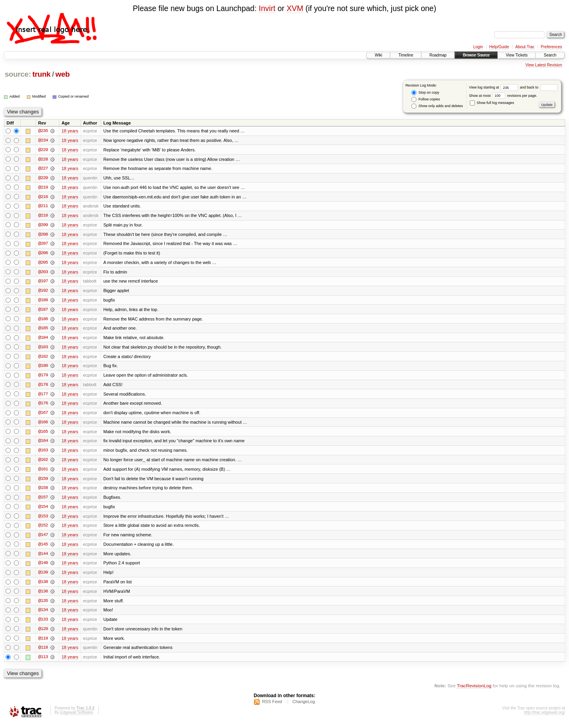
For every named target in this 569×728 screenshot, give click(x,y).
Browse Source (476, 55)
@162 (43, 463)
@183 (43, 349)
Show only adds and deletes (437, 106)
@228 (43, 159)
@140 (43, 567)
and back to (539, 87)
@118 (43, 653)
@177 (43, 396)
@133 (43, 624)
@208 (43, 235)
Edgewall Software (76, 718)
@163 (43, 453)
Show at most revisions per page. (503, 96)
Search (550, 55)
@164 (43, 444)
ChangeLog (304, 707)
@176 (43, 406)
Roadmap (438, 55)
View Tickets (517, 55)
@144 (43, 558)
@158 (43, 491)
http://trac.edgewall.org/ (545, 718)
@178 (43, 387)
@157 (43, 501)
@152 (43, 529)
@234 (43, 140)
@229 (43, 150)
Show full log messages (492, 103)
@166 (43, 425)
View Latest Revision (544, 65)
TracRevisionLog (474, 691)
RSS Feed (272, 707)
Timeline (406, 55)
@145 (43, 548)
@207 (43, 245)
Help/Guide (499, 47)
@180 (43, 368)
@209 (43, 226)
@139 (43, 577)
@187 (43, 311)
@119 (43, 643)
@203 (43, 273)
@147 (43, 539)
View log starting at (495, 87)
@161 (43, 472)
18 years (70, 131)
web (62, 74)
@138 (43, 586)
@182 (43, 358)
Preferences (552, 47)
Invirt (267, 8)
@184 (43, 339)
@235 (43, 131)
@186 (43, 321)
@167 (43, 415)
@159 (43, 482)
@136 (43, 596)
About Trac (525, 47)
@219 (43, 188)
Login (478, 47)
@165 (43, 434)
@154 (43, 510)
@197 (43, 283)
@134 (43, 615)
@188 (43, 302)
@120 (43, 634)
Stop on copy (425, 93)
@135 (43, 605)
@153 (43, 520)
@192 (43, 292)
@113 (43, 662)
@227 (43, 169)
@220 (43, 178)
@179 (43, 377)
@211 (43, 207)
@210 (43, 216)
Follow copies (426, 99)
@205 (43, 264)
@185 (43, 330)
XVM (295, 8)
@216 (43, 197)
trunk (41, 74)
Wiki (378, 55)
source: (18, 74)
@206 (43, 254)
